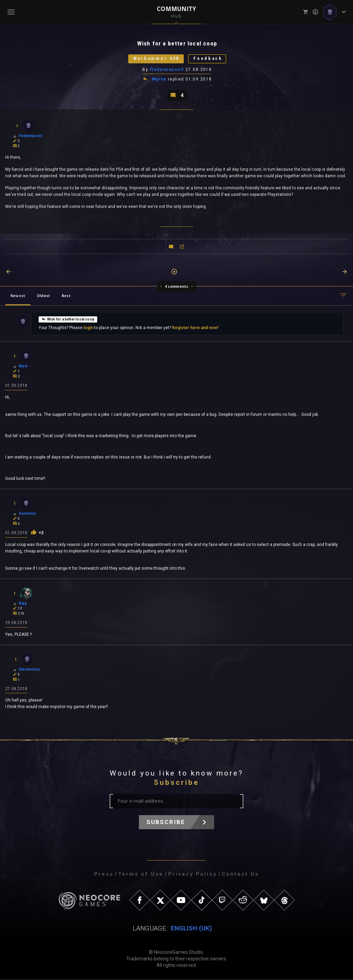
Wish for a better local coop (68, 320)
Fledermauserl (167, 70)
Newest (18, 296)
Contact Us (240, 875)
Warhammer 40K (156, 59)
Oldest (43, 296)
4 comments (177, 287)
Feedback (209, 59)
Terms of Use (141, 875)
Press (104, 875)
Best (66, 296)
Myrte (159, 80)
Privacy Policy (193, 875)
